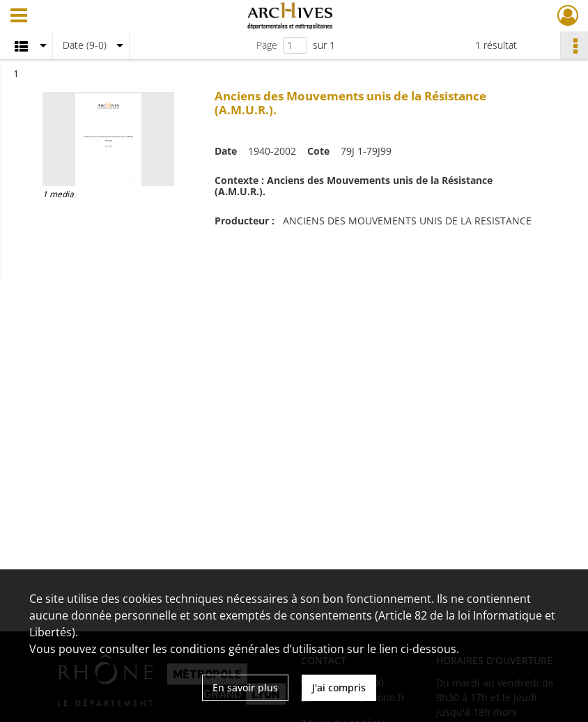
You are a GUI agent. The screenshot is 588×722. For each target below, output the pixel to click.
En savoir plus (245, 688)
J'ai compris (339, 688)
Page (267, 45)
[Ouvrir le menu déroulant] (19, 17)
